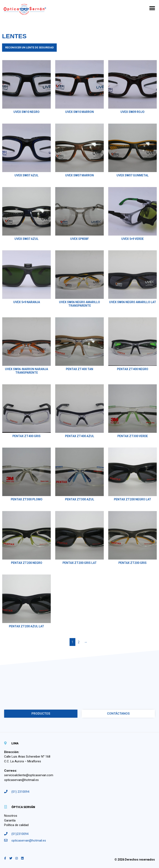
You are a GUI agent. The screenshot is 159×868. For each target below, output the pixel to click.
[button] (152, 8)
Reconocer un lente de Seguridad (30, 47)
